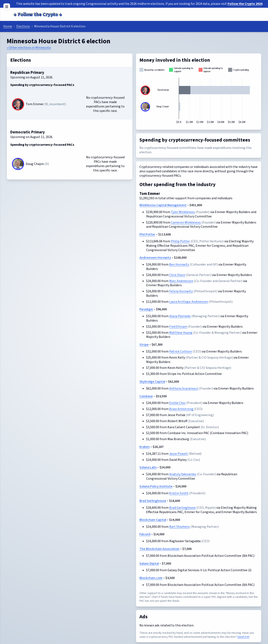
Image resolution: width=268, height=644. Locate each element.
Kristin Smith (179, 493)
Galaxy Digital (149, 563)
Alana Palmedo (180, 316)
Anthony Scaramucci (184, 388)
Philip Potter (180, 241)
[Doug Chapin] (18, 164)
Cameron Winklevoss (186, 222)
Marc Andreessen (181, 281)
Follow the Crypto (38, 14)
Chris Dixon (177, 275)
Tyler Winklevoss (183, 212)
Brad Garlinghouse (153, 501)
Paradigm (146, 309)
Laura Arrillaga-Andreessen (189, 302)
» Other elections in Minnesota (29, 48)
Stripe (144, 345)
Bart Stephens (180, 527)
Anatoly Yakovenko (183, 474)
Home (8, 26)
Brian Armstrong (181, 409)
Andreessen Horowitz (155, 258)
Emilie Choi (177, 403)
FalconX (145, 534)
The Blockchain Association (159, 549)
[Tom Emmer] (18, 104)
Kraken (145, 447)
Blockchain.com (151, 578)
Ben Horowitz (179, 264)
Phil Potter (147, 234)
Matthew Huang (181, 333)
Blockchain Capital (153, 520)
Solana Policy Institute (156, 486)
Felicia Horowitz (181, 291)
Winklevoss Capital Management (163, 205)
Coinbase (146, 396)
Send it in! (243, 637)
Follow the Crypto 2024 (245, 4)
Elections (23, 26)
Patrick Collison (181, 351)
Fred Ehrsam (178, 327)
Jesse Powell (178, 454)
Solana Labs (148, 467)
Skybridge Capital (152, 382)
